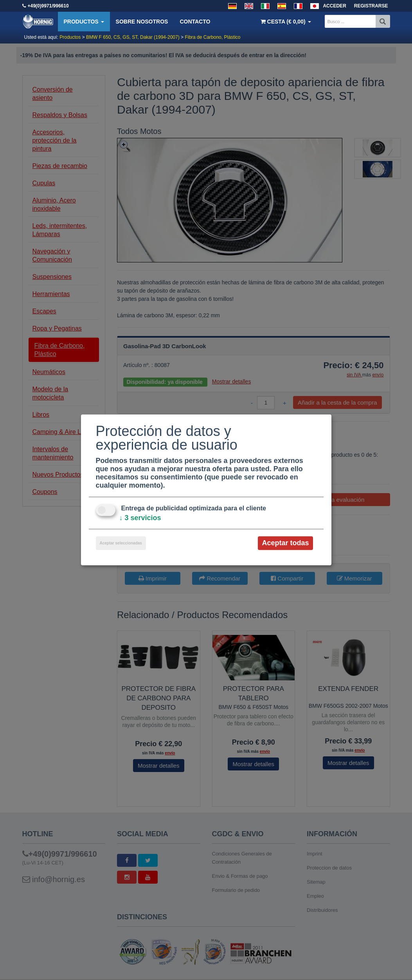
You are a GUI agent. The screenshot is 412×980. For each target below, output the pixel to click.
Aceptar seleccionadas (121, 543)
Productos (84, 22)
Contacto (195, 22)
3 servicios (140, 518)
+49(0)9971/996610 (48, 6)
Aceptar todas (285, 543)
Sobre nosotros (142, 22)
